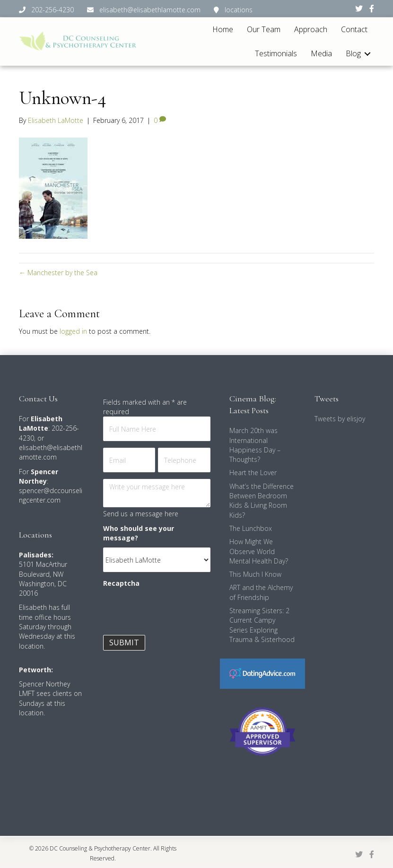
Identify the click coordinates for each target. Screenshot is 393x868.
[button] (367, 54)
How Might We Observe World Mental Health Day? (259, 551)
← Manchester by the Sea (58, 273)
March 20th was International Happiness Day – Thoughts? (255, 445)
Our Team (264, 29)
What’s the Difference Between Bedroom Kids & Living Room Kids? (262, 501)
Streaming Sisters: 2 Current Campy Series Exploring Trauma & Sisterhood (262, 625)
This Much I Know (255, 574)
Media (321, 53)
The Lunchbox (251, 528)
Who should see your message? (139, 533)
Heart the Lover (253, 473)
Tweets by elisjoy (340, 419)
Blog (353, 53)
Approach (311, 29)
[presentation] (175, 612)
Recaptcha (121, 583)
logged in (73, 331)
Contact (354, 29)
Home (223, 29)
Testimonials (276, 53)
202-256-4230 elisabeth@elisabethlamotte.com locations (136, 10)
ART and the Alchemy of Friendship (261, 592)
